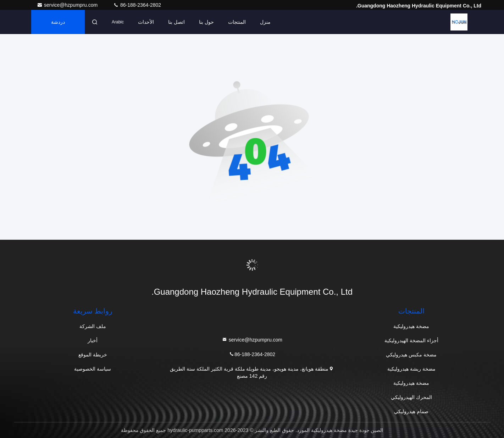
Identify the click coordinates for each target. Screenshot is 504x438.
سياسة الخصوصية (93, 369)
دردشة (58, 22)
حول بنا (206, 22)
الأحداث (146, 22)
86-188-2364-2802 (137, 5)
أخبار (93, 340)
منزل (265, 22)
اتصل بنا (176, 22)
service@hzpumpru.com (68, 5)
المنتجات (237, 22)
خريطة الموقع (93, 355)
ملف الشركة (93, 326)
